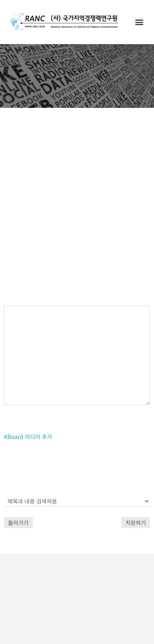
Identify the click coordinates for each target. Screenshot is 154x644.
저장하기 (136, 523)
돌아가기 (18, 523)
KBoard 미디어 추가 (28, 437)
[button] (139, 22)
